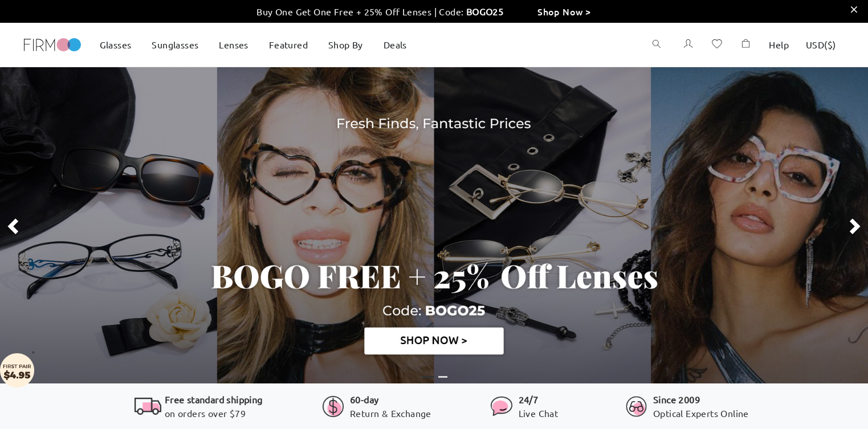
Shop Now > (564, 11)
